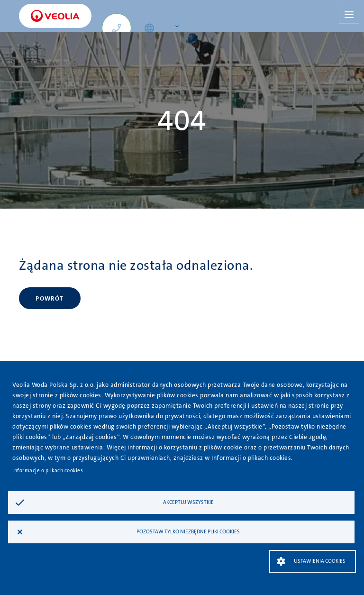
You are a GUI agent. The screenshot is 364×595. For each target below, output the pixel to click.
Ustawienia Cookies (320, 561)
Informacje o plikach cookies (48, 471)
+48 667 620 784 (121, 33)
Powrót (50, 298)
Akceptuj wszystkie (188, 502)
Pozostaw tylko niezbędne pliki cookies (188, 532)
